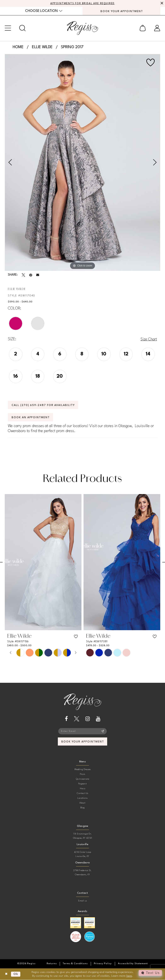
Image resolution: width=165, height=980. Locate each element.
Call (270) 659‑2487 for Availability (44, 405)
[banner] (82, 28)
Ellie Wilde (42, 47)
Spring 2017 (72, 47)
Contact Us (82, 794)
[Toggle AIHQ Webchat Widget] (150, 973)
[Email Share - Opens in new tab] (38, 275)
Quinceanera (83, 779)
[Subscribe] (103, 731)
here (129, 976)
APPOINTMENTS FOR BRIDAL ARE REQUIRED (83, 4)
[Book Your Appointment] (121, 11)
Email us (83, 901)
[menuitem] (44, 11)
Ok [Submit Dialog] (16, 974)
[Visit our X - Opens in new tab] (77, 719)
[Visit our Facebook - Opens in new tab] (66, 719)
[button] (8, 28)
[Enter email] (82, 731)
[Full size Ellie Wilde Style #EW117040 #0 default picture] (82, 162)
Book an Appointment (31, 417)
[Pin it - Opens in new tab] (31, 275)
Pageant (82, 784)
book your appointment (83, 742)
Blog (83, 808)
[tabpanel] (82, 162)
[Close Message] (161, 4)
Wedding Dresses (83, 770)
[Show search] (22, 28)
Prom (82, 775)
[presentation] (43, 562)
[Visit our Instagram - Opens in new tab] (88, 719)
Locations (82, 798)
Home (18, 47)
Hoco (82, 789)
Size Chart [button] (149, 339)
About (82, 803)
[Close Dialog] (6, 974)
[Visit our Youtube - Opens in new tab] (98, 719)
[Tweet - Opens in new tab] (23, 275)
